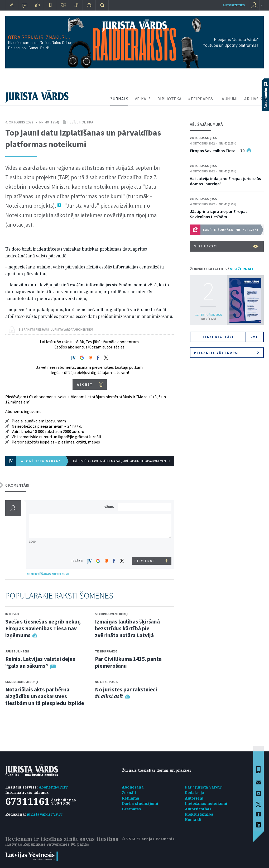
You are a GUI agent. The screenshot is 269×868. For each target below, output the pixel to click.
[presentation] (145, 547)
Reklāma (131, 798)
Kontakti (193, 819)
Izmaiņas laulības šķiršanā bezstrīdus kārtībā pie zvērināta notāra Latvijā (127, 628)
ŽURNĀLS (119, 99)
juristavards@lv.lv (45, 814)
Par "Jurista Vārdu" (204, 787)
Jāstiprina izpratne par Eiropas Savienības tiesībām (219, 214)
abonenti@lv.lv (53, 787)
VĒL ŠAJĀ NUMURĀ (206, 124)
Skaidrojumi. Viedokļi (22, 682)
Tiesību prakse (106, 651)
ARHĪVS (251, 99)
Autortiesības (198, 809)
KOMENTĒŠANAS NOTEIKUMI (48, 574)
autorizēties (234, 5)
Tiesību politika (80, 122)
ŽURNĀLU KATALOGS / (222, 269)
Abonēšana (133, 787)
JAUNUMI (229, 99)
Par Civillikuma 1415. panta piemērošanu (128, 662)
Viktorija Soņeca (203, 138)
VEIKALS (143, 99)
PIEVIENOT (145, 561)
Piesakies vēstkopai (227, 353)
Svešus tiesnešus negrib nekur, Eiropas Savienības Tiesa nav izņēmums (43, 628)
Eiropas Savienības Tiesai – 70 (217, 151)
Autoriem (194, 798)
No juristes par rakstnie (126, 693)
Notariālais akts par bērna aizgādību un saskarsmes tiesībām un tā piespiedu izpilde (45, 696)
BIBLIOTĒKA (170, 99)
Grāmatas (132, 809)
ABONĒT (85, 384)
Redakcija (195, 793)
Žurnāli (129, 793)
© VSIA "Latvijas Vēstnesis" (149, 839)
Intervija (12, 614)
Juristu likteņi (17, 651)
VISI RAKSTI (226, 246)
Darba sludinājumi (140, 803)
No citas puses (107, 682)
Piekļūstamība (199, 814)
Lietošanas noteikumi (206, 803)
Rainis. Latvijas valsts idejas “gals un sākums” (40, 662)
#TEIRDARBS (201, 99)
